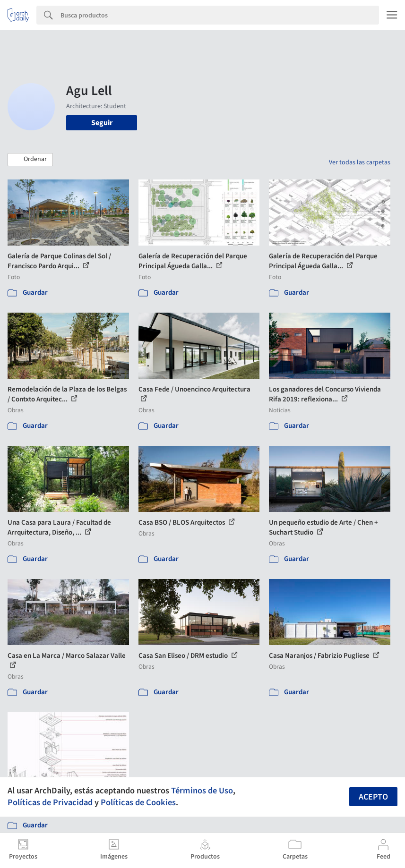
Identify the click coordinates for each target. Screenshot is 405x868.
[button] (30, 160)
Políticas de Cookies (138, 802)
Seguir (102, 123)
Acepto (373, 797)
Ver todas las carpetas (360, 162)
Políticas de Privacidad (50, 802)
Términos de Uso (202, 791)
